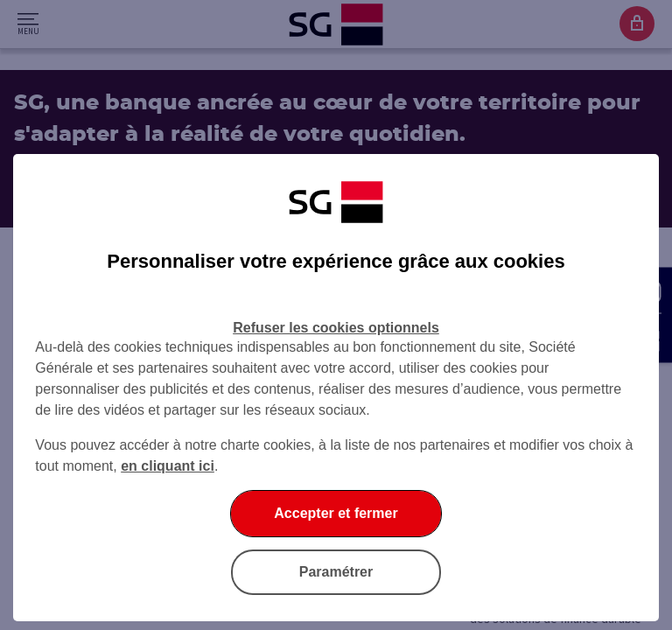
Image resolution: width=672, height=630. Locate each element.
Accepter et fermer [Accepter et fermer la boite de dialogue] (336, 513)
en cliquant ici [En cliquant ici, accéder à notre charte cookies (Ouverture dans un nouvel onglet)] (168, 466)
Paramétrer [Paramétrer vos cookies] (336, 572)
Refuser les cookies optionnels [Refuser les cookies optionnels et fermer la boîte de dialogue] (336, 328)
